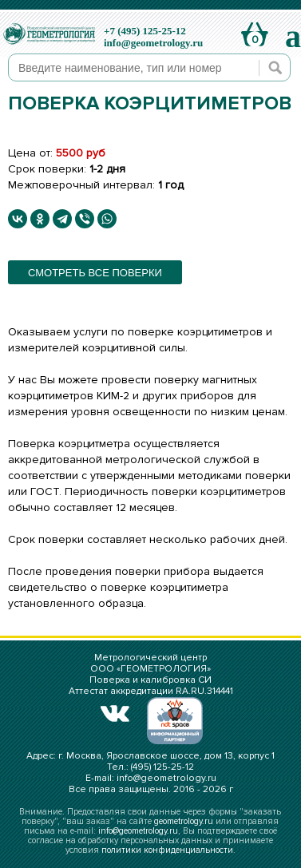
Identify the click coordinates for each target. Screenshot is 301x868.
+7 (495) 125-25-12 (145, 31)
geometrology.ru (184, 821)
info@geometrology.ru (153, 43)
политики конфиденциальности (167, 850)
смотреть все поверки (95, 273)
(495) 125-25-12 (162, 767)
